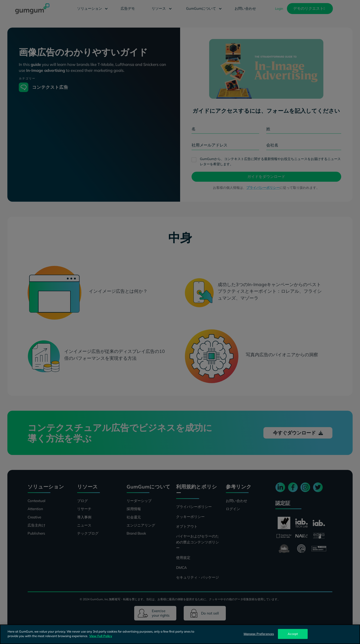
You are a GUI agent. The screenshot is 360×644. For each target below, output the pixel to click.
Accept (293, 634)
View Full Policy (101, 636)
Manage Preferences (259, 634)
